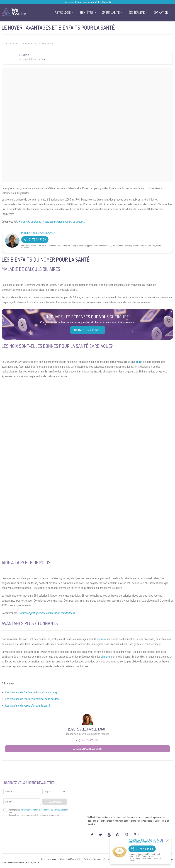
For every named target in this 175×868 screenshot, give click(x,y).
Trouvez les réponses (88, 330)
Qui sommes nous (48, 859)
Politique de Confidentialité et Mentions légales (103, 859)
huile (140, 362)
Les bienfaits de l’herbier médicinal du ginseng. (31, 692)
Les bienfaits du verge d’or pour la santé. (28, 706)
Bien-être (12, 44)
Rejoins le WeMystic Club (70, 859)
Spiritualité (111, 12)
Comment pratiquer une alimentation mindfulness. (47, 613)
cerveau (101, 639)
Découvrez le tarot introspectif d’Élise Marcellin (88, 2)
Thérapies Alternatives (39, 44)
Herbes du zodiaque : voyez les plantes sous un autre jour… (52, 222)
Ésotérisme (137, 12)
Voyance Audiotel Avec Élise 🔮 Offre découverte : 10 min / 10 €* (146, 841)
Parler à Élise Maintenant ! (38, 233)
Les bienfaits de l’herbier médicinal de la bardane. (33, 699)
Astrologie (63, 12)
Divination (161, 12)
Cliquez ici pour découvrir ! (88, 749)
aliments (106, 657)
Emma (26, 55)
